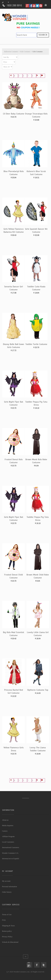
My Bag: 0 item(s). (46, 5)
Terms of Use (7, 914)
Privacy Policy (7, 937)
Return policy (7, 931)
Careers (5, 831)
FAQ (4, 920)
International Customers (11, 847)
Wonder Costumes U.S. (10, 853)
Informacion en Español (11, 859)
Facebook (37, 965)
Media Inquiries (8, 825)
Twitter (44, 965)
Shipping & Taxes (8, 926)
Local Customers (8, 842)
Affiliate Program (8, 836)
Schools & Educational (10, 942)
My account (6, 881)
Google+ (30, 965)
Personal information (9, 887)
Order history (7, 892)
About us (5, 820)
